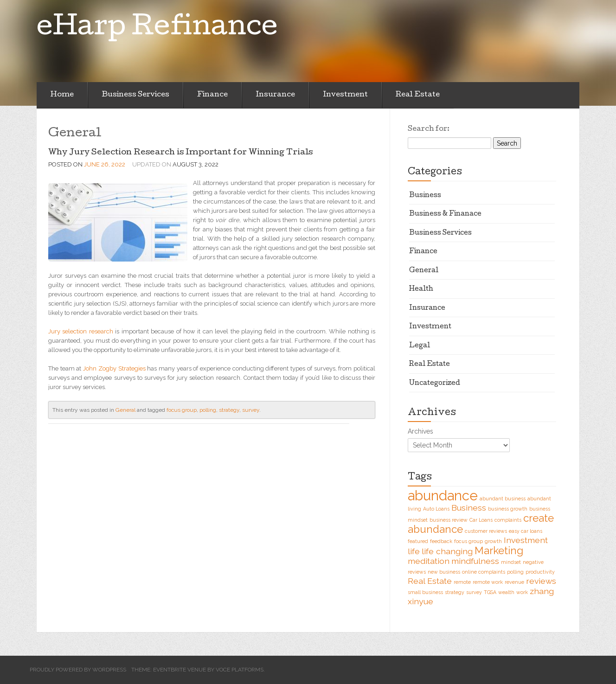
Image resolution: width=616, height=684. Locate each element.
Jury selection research (81, 331)
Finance (212, 95)
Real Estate (418, 95)
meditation (429, 561)
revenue (514, 582)
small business (425, 592)
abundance (443, 495)
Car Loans (481, 520)
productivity (540, 572)
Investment (345, 95)
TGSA (490, 592)
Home (62, 95)
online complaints (484, 572)
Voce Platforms (240, 670)
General (125, 410)
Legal (420, 346)
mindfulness (475, 561)
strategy (229, 410)
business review (449, 520)
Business (425, 196)
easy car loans (526, 531)
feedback (441, 541)
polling (208, 410)
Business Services (135, 95)
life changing (447, 551)
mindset (511, 562)
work (522, 592)
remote (462, 582)
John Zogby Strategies (114, 368)
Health (421, 289)
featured (418, 541)
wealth (506, 592)
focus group (182, 410)
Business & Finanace (445, 214)
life (414, 551)
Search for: (429, 129)
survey (251, 410)
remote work (488, 582)
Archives (420, 431)
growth (493, 541)
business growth (508, 509)
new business (444, 572)
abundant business (503, 499)
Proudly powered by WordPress (78, 670)
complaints (508, 520)
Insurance (275, 95)
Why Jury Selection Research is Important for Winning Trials (180, 153)
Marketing (499, 550)
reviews (541, 581)
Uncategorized (435, 384)
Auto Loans (436, 509)
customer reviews (486, 531)
